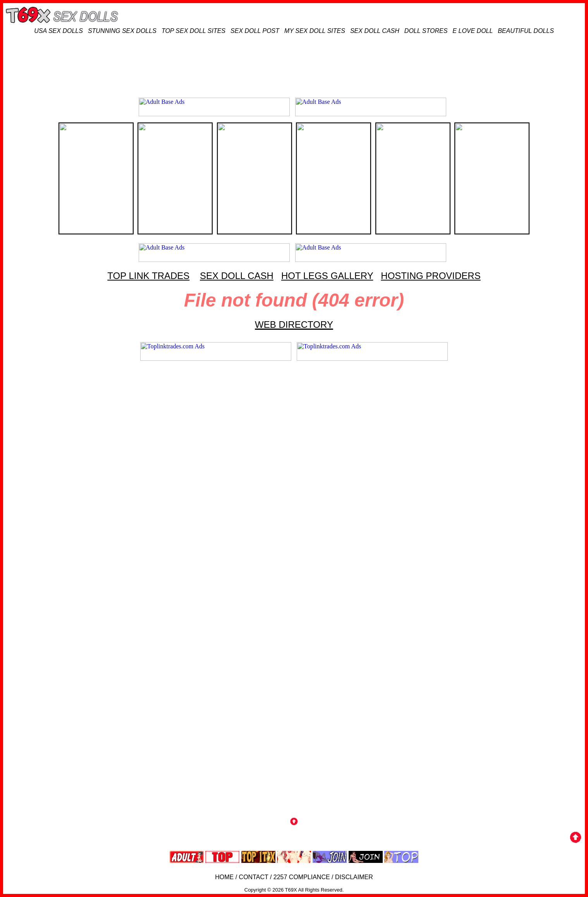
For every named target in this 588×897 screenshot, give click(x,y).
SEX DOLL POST (255, 31)
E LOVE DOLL (473, 31)
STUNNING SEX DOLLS (122, 31)
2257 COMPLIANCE (302, 877)
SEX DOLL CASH (375, 31)
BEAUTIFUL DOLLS (526, 31)
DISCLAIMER (354, 877)
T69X (291, 890)
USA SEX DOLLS (58, 31)
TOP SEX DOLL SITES (193, 31)
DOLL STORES (426, 31)
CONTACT (254, 877)
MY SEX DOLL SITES (315, 31)
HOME (224, 877)
